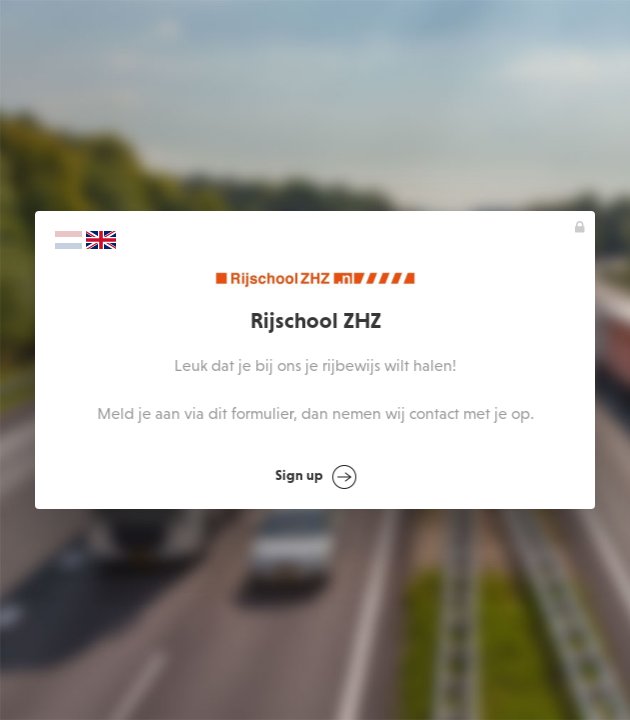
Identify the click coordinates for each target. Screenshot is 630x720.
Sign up (315, 477)
